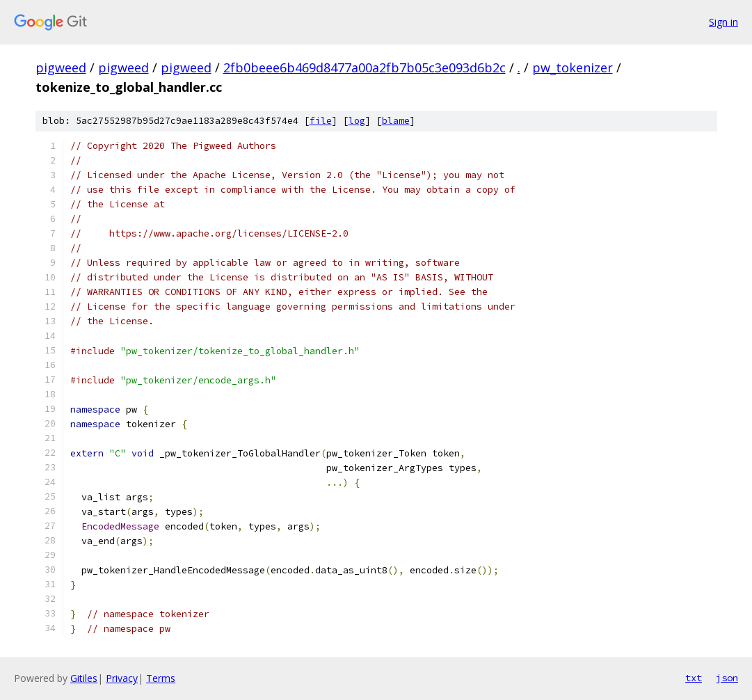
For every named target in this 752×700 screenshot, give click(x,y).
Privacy (122, 678)
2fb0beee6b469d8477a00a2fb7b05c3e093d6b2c (365, 67)
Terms (161, 678)
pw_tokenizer (573, 67)
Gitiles (84, 678)
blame (396, 121)
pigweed (61, 67)
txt (694, 678)
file (321, 121)
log (357, 121)
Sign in (723, 22)
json (727, 678)
